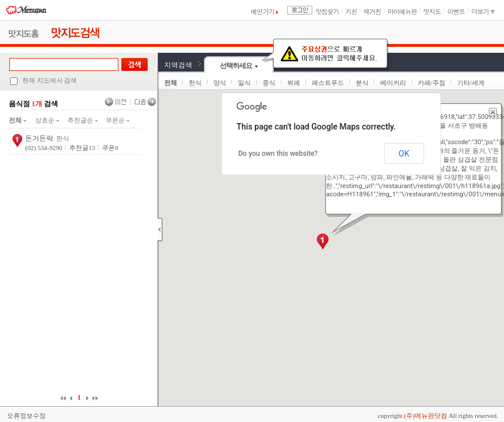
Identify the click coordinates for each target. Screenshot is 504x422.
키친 (351, 11)
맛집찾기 (327, 11)
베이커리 (393, 83)
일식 (244, 83)
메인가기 (264, 11)
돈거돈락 (39, 138)
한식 (195, 83)
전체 (18, 120)
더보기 (483, 11)
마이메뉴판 (402, 11)
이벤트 (456, 11)
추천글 (82, 148)
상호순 (47, 120)
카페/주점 (432, 83)
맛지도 (432, 11)
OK (404, 154)
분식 (362, 83)
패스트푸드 (328, 83)
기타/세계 (471, 83)
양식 (220, 83)
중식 (269, 83)
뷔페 (294, 83)
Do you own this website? (278, 154)
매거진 (372, 11)
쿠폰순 (118, 120)
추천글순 (83, 120)
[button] (323, 241)
